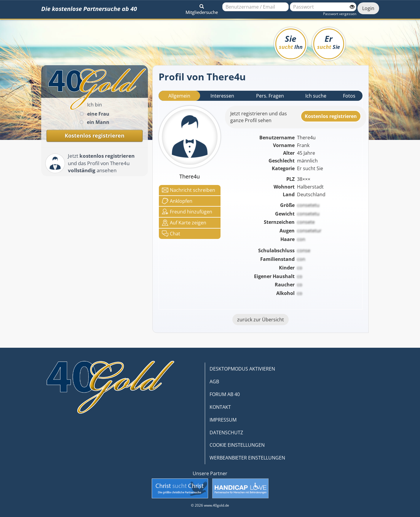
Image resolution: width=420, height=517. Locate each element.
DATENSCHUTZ (226, 433)
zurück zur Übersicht (261, 320)
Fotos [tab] (349, 96)
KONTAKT (220, 407)
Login (368, 8)
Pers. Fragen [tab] (270, 96)
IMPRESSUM (223, 420)
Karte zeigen (184, 223)
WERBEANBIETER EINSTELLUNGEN (247, 458)
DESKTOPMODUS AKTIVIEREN (242, 369)
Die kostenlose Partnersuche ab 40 (89, 9)
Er (329, 42)
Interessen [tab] (222, 96)
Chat (171, 234)
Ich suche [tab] (316, 96)
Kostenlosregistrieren (331, 116)
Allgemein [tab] (179, 96)
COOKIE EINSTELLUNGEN (237, 445)
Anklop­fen (177, 201)
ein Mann (98, 122)
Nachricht (189, 190)
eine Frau (98, 114)
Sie (291, 42)
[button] (202, 8)
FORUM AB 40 (225, 394)
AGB (214, 382)
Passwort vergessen (340, 14)
